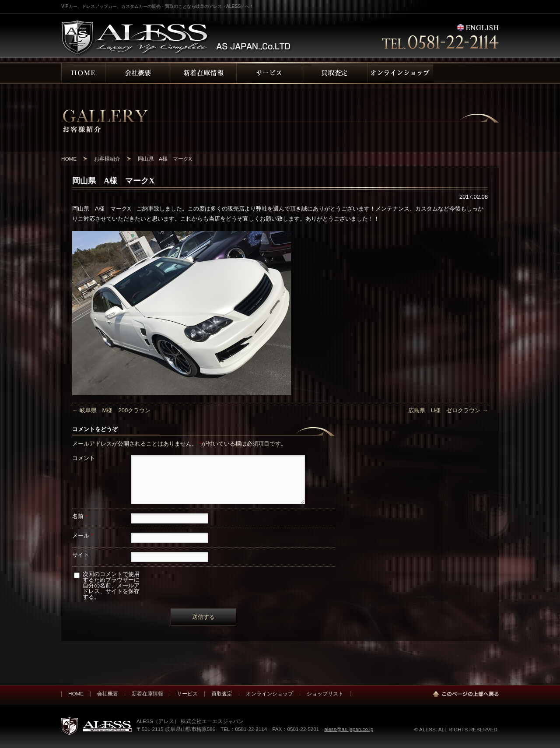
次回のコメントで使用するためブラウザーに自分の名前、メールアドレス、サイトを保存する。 (111, 585)
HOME (76, 694)
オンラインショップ (269, 694)
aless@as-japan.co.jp (349, 729)
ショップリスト (325, 694)
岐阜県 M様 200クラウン (111, 410)
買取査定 (222, 694)
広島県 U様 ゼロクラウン (448, 410)
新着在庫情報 (147, 694)
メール (83, 536)
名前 (80, 516)
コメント (84, 458)
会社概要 (108, 694)
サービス (187, 694)
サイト (81, 555)
